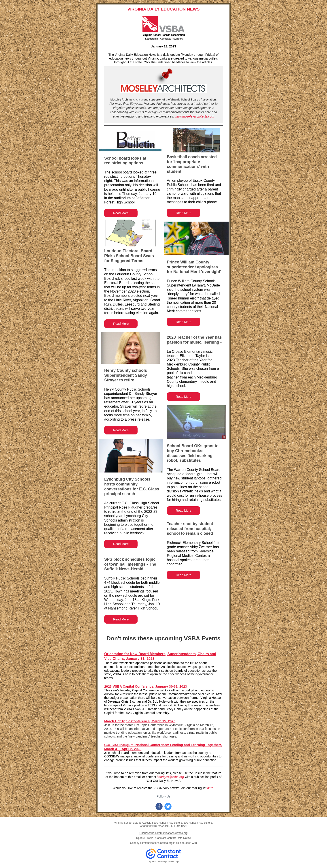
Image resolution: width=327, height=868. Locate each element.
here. (211, 788)
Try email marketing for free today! (164, 862)
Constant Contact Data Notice (173, 838)
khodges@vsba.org (170, 777)
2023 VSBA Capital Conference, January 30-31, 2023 (146, 686)
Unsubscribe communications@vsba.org (164, 833)
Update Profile (145, 838)
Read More (121, 213)
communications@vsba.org (156, 843)
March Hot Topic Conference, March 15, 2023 (140, 721)
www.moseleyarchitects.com (195, 116)
